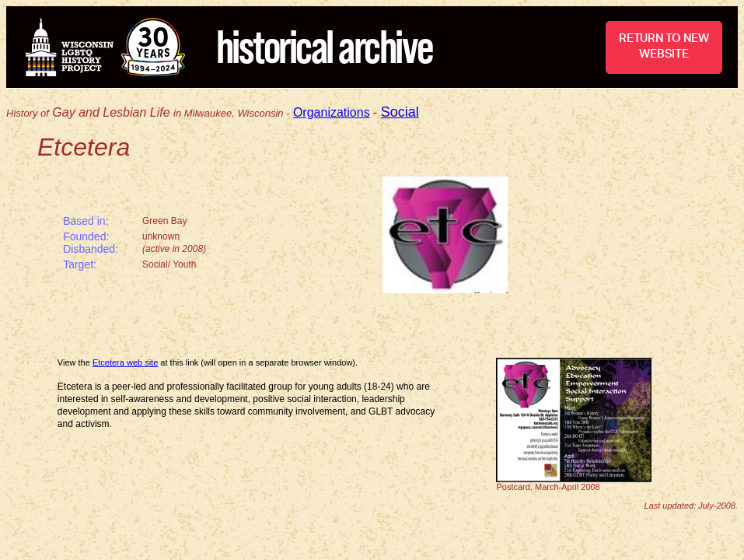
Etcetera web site (125, 362)
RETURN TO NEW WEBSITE (664, 46)
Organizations (332, 112)
